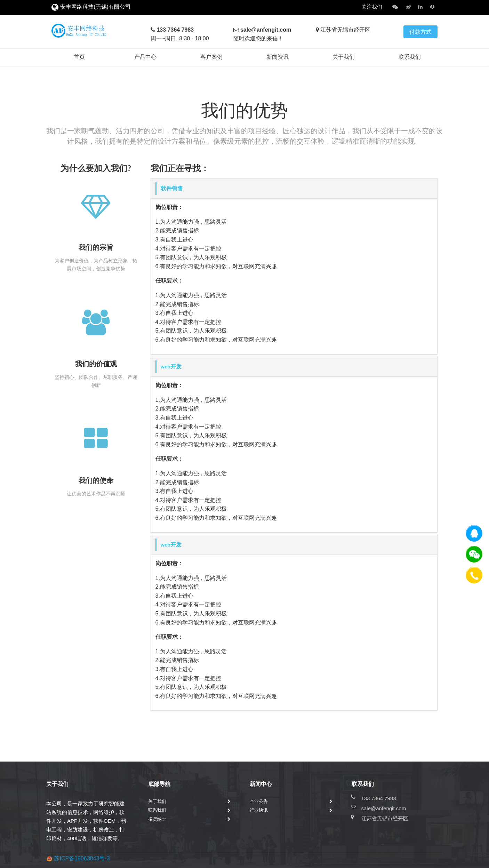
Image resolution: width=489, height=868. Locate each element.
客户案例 (211, 57)
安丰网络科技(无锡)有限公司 (95, 7)
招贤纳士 (157, 819)
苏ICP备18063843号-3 (82, 858)
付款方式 (420, 32)
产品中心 (145, 57)
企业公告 (259, 801)
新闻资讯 (278, 57)
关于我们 (344, 57)
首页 (79, 57)
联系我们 (410, 57)
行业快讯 (259, 810)
